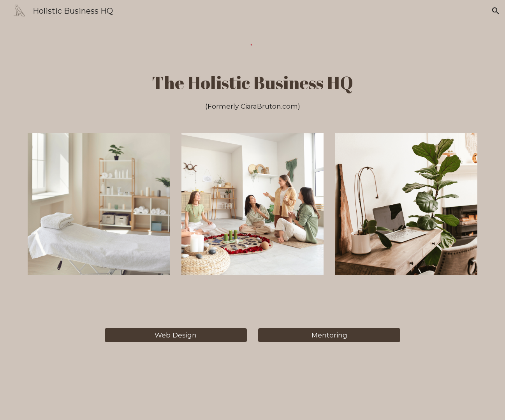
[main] (252, 91)
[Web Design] (176, 335)
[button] (496, 11)
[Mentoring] (329, 335)
